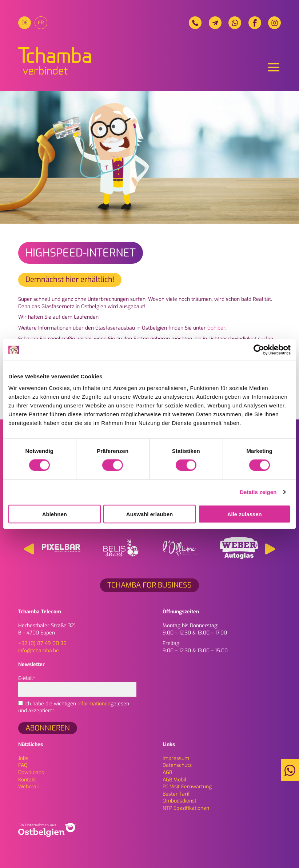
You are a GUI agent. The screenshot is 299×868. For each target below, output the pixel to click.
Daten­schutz (177, 765)
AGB (167, 773)
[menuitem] (25, 23)
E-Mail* (77, 684)
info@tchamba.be (39, 651)
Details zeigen (258, 492)
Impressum (176, 758)
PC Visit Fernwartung (187, 787)
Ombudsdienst (180, 801)
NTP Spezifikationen (186, 808)
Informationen (94, 704)
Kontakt (27, 780)
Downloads (31, 773)
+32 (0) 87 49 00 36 (42, 643)
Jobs (23, 758)
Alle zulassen (245, 514)
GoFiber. (217, 328)
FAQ (23, 765)
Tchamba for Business (149, 585)
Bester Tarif (176, 794)
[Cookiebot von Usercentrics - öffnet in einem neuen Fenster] (259, 350)
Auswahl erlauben (149, 514)
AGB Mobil (174, 780)
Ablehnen (55, 514)
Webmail (29, 787)
